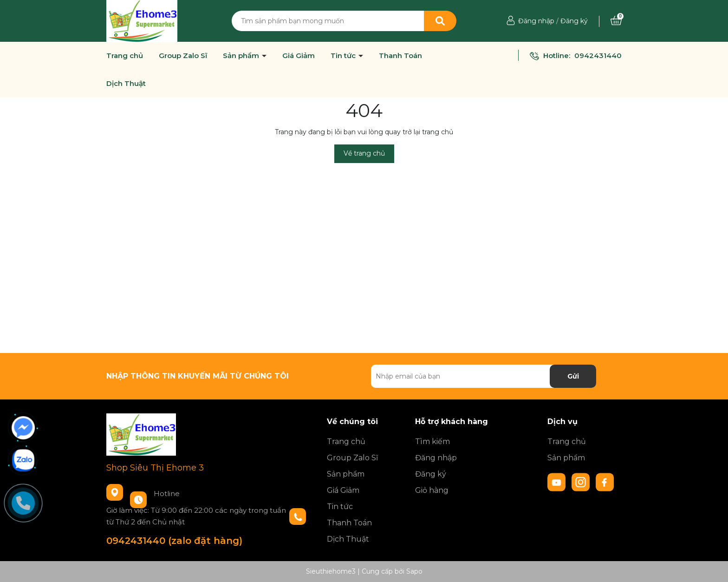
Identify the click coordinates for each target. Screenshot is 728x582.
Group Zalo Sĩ (183, 56)
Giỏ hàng (432, 490)
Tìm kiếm (432, 441)
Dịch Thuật (126, 84)
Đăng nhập (536, 21)
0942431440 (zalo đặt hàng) (174, 541)
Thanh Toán (400, 56)
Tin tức (344, 56)
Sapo (414, 571)
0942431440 (598, 56)
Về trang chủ (364, 153)
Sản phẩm (242, 56)
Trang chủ (125, 56)
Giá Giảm (299, 56)
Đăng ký (574, 21)
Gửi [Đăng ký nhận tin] (573, 376)
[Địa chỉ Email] (484, 376)
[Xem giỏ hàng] (616, 21)
